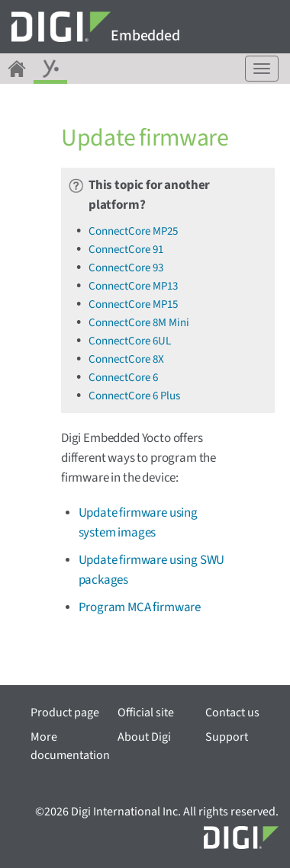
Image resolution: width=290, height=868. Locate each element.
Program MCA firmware (140, 607)
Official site (146, 713)
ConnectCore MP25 (133, 231)
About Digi (144, 737)
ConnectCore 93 (126, 268)
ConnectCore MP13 (133, 286)
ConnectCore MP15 (133, 304)
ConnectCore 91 (126, 250)
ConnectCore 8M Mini (139, 323)
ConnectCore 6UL (130, 341)
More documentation (70, 746)
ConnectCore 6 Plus (134, 396)
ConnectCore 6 (123, 378)
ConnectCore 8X (126, 359)
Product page (65, 713)
